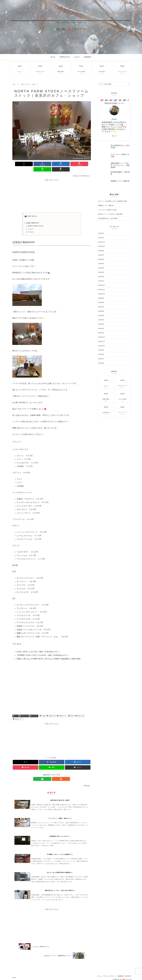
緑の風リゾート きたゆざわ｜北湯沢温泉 (110, 214)
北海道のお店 (51, 711)
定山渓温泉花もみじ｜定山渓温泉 (108, 218)
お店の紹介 (34, 711)
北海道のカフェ (62, 711)
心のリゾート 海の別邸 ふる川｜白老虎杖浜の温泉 (113, 201)
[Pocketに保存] (58, 164)
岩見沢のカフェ (18, 714)
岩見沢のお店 (24, 711)
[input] (114, 84)
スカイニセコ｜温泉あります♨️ (107, 210)
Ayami (114, 119)
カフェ (16, 711)
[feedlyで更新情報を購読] (49, 774)
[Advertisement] (52, 190)
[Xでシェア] (19, 164)
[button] (84, 164)
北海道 (42, 711)
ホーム (97, 974)
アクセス (31, 227)
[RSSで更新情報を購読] (54, 774)
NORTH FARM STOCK (36, 221)
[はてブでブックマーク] (45, 164)
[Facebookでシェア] (32, 164)
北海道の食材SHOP (33, 218)
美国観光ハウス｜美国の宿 (106, 205)
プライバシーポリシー (108, 974)
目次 (29, 211)
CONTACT (128, 974)
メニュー (31, 224)
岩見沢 (71, 711)
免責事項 (119, 974)
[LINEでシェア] (71, 164)
